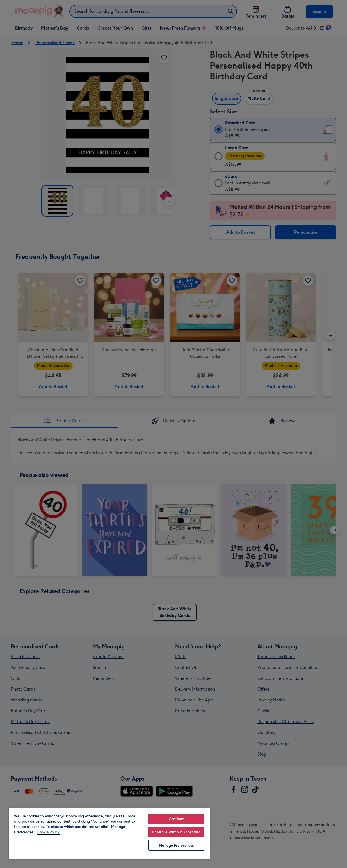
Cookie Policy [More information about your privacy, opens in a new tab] (49, 832)
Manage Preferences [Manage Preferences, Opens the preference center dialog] (176, 845)
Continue (176, 819)
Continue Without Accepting (176, 832)
